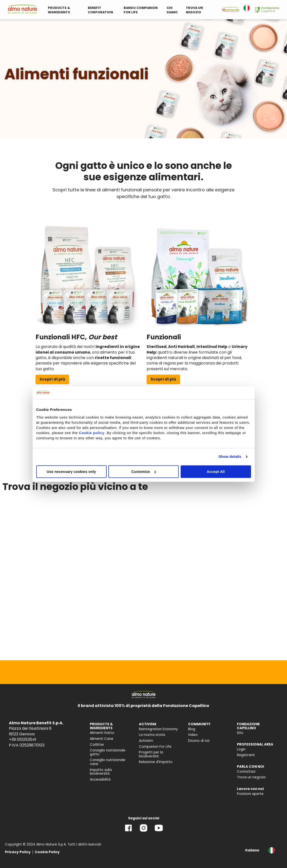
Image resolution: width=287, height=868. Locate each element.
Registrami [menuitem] (246, 755)
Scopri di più (52, 379)
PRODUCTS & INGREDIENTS (59, 10)
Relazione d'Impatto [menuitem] (156, 762)
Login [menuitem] (241, 749)
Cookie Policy (47, 852)
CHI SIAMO (172, 10)
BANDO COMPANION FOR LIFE (141, 10)
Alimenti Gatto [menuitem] (102, 733)
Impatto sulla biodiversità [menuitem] (101, 772)
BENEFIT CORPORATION (100, 10)
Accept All (216, 472)
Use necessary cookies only (71, 472)
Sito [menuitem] (240, 733)
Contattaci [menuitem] (246, 772)
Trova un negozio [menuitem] (251, 777)
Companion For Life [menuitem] (155, 747)
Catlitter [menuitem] (97, 745)
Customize (144, 472)
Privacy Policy (18, 852)
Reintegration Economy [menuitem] (158, 729)
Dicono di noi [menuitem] (199, 741)
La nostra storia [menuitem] (152, 735)
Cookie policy (92, 433)
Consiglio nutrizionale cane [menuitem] (108, 762)
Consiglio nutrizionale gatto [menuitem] (108, 752)
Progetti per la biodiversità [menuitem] (151, 754)
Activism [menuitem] (146, 741)
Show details (230, 456)
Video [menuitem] (193, 735)
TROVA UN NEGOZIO (194, 10)
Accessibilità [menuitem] (100, 779)
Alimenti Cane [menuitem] (102, 739)
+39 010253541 (23, 739)
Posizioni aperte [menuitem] (250, 794)
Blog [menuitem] (192, 729)
